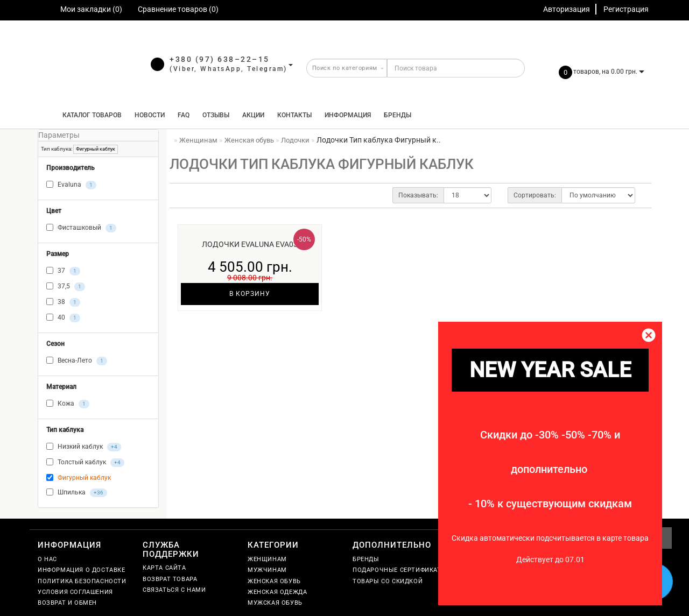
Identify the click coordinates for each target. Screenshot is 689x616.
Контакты (294, 115)
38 (63, 302)
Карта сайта (164, 568)
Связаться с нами (174, 590)
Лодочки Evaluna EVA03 (250, 244)
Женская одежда (277, 592)
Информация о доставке (82, 570)
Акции (253, 115)
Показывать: (418, 195)
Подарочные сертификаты (400, 570)
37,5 (66, 287)
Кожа (68, 404)
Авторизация (567, 9)
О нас (47, 559)
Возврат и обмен (67, 603)
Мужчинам (267, 570)
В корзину (250, 294)
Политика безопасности (82, 581)
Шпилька (77, 493)
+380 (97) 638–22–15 (220, 59)
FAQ (184, 115)
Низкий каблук (84, 447)
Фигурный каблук (96, 149)
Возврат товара (170, 579)
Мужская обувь (275, 603)
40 (63, 318)
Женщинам (267, 559)
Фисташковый (81, 228)
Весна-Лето (77, 361)
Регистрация (626, 9)
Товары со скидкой (388, 581)
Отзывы (216, 115)
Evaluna (71, 185)
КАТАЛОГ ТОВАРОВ (90, 115)
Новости (150, 115)
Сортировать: (535, 195)
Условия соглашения (75, 592)
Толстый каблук (85, 463)
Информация (348, 115)
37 (63, 271)
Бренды (398, 115)
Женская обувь (274, 581)
